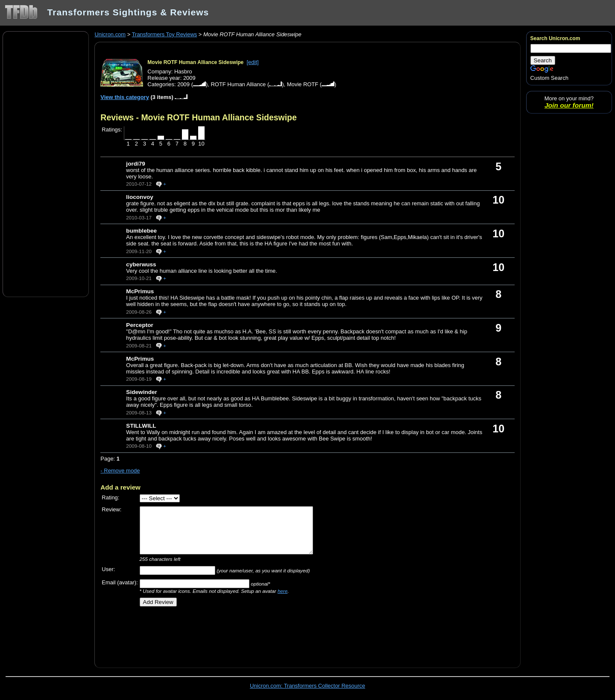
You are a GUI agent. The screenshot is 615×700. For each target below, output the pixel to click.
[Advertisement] (46, 163)
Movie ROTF (303, 84)
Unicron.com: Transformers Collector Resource (307, 686)
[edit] (253, 62)
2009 (183, 84)
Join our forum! (569, 105)
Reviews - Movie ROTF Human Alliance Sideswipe (198, 117)
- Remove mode (120, 471)
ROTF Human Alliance (238, 84)
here (283, 591)
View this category (125, 97)
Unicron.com (110, 34)
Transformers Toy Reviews (165, 34)
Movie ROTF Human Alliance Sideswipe (195, 62)
